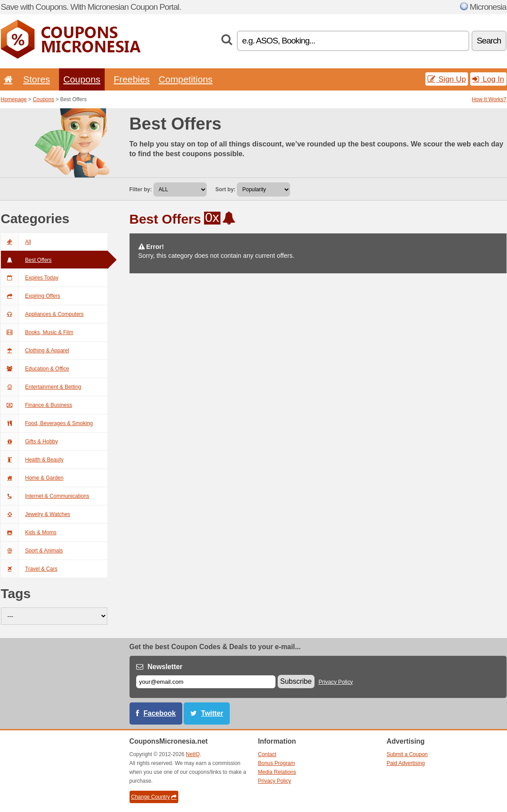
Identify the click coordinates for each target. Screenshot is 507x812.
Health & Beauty (32, 460)
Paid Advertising (406, 763)
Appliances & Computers (42, 314)
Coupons (82, 79)
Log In (488, 79)
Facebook (160, 713)
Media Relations (277, 772)
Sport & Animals (32, 551)
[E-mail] (206, 682)
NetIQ (193, 754)
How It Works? (489, 99)
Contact (267, 754)
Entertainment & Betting (41, 387)
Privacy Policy (336, 682)
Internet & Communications (45, 496)
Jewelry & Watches (36, 514)
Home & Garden (32, 478)
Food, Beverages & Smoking (47, 423)
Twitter (212, 713)
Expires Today (30, 278)
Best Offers (26, 260)
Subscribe (296, 681)
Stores (36, 79)
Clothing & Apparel (35, 351)
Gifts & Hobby (29, 441)
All (16, 242)
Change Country (154, 797)
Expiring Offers (31, 296)
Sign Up (447, 79)
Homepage (14, 99)
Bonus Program (277, 763)
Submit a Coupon (407, 754)
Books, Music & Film (37, 332)
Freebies (132, 79)
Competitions (185, 79)
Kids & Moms (29, 532)
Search (489, 41)
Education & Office (35, 369)
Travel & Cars (29, 569)
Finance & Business (37, 405)
